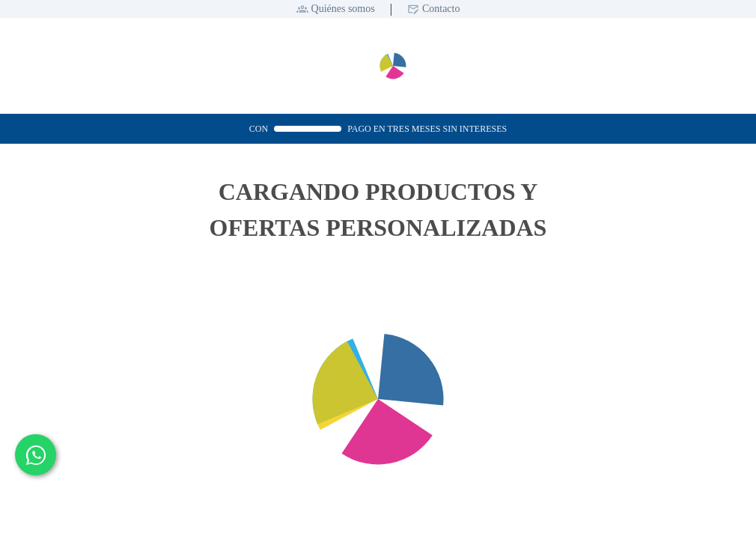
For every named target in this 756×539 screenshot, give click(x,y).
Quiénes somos (343, 9)
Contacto (441, 9)
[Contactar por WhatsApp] (36, 455)
